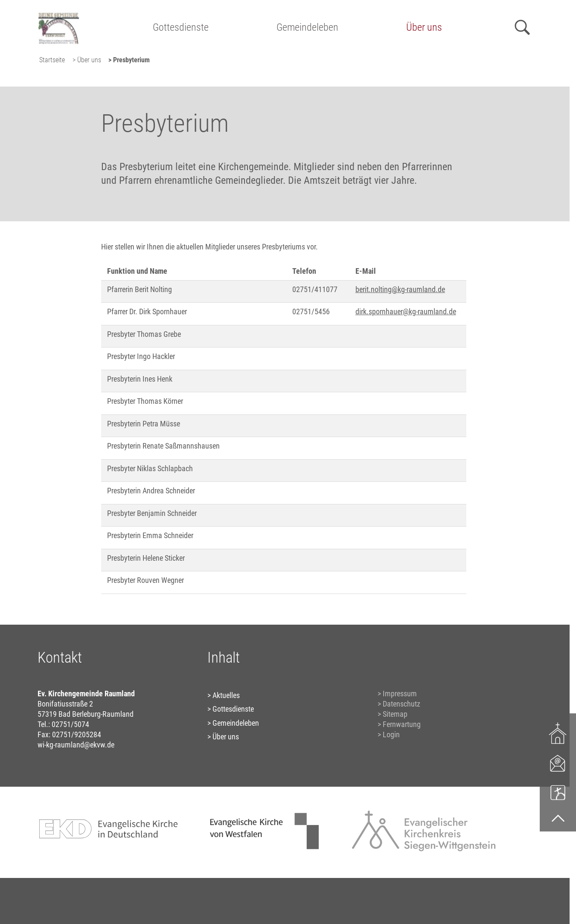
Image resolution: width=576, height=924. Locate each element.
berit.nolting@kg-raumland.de (400, 289)
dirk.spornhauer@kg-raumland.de (406, 311)
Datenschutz (401, 704)
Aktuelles (226, 695)
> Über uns (87, 60)
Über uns (424, 27)
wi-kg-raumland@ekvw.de (76, 745)
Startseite (52, 60)
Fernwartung (402, 724)
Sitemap (395, 714)
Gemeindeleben (307, 27)
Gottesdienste (181, 27)
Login (391, 734)
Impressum (400, 694)
